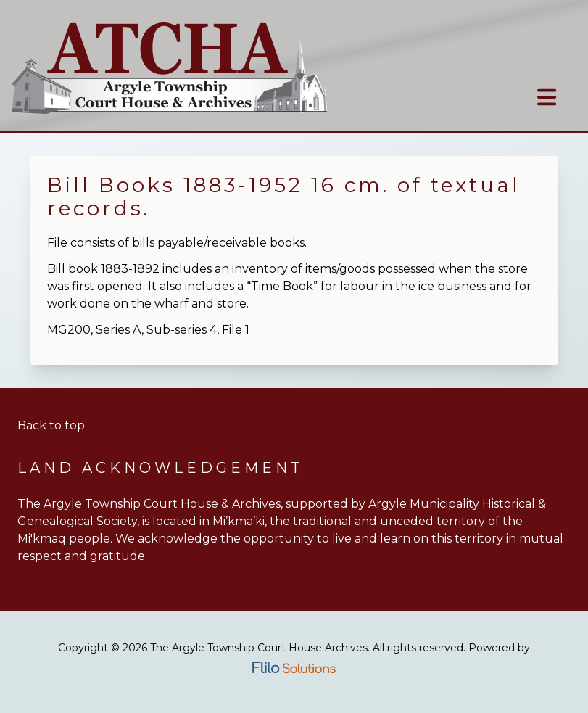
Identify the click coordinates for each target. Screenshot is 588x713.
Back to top (51, 425)
